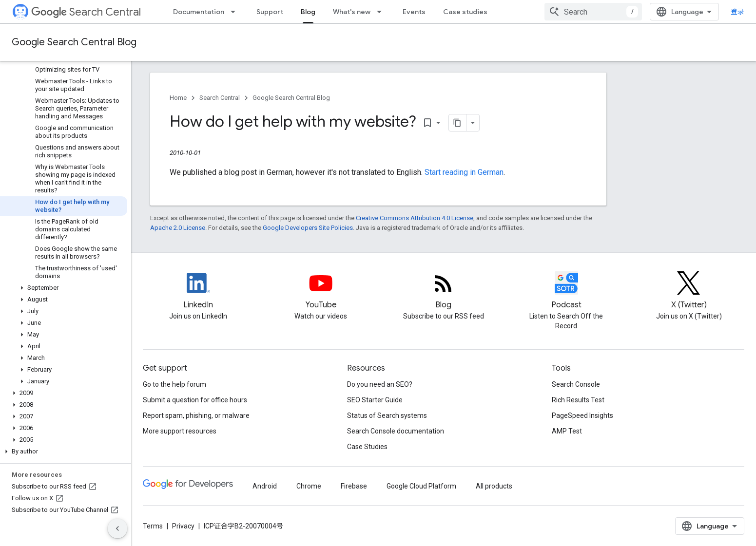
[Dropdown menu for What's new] (382, 12)
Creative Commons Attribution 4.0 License (415, 218)
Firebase (354, 486)
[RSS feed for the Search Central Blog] (444, 291)
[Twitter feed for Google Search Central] (689, 291)
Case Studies (367, 447)
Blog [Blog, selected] (308, 12)
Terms (153, 526)
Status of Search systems (387, 415)
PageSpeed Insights (582, 415)
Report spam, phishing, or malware (196, 415)
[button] (64, 288)
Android (265, 486)
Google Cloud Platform (421, 486)
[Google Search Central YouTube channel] (321, 291)
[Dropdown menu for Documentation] (236, 12)
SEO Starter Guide (375, 400)
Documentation (199, 12)
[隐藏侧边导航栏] (117, 528)
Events (414, 12)
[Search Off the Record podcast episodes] (566, 291)
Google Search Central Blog (74, 42)
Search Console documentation (396, 431)
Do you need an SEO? (380, 384)
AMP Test (567, 431)
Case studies (465, 12)
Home (178, 98)
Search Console (576, 384)
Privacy (183, 526)
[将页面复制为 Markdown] (458, 123)
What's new (352, 12)
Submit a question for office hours (195, 400)
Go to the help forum (174, 384)
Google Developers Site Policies (308, 228)
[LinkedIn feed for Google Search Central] (198, 291)
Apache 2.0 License (178, 228)
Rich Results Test (578, 400)
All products (494, 486)
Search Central (86, 12)
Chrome (309, 486)
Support (270, 12)
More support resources (180, 431)
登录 (737, 12)
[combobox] (593, 12)
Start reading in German (464, 172)
